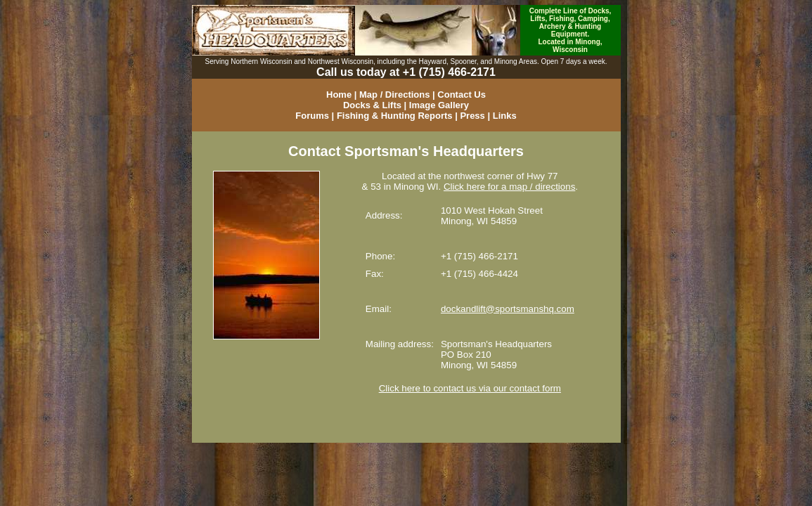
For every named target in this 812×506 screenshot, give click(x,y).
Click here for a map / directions (509, 187)
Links (505, 116)
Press (472, 116)
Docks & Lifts (372, 105)
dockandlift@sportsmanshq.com (508, 309)
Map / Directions (394, 95)
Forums (312, 116)
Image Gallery (439, 105)
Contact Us (462, 95)
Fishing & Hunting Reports (395, 116)
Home (339, 95)
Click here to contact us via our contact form (470, 388)
